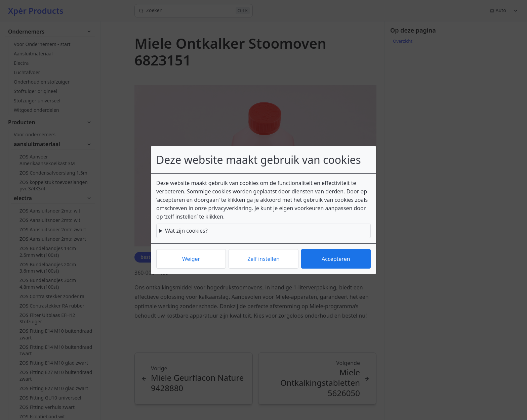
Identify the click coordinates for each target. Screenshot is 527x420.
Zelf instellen (263, 259)
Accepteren (336, 259)
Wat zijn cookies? (186, 231)
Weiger (191, 259)
